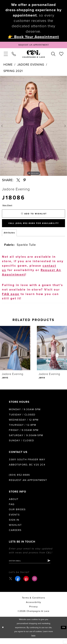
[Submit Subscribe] (56, 566)
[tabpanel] (33, 127)
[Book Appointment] (33, 45)
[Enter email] (33, 566)
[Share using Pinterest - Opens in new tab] (25, 181)
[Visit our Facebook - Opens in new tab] (18, 584)
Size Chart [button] (8, 207)
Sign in (14, 525)
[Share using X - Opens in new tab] (18, 181)
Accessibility (33, 608)
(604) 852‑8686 (19, 480)
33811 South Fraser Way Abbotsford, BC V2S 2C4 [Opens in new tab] (27, 467)
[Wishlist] (61, 55)
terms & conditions (34, 604)
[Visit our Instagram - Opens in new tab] (35, 584)
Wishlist (15, 530)
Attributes (9, 238)
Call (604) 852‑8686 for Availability (36, 228)
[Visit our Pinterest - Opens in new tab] (27, 584)
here (33, 641)
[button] (6, 55)
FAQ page (11, 299)
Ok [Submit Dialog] (63, 633)
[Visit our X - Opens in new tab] (11, 584)
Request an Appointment (28, 485)
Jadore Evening (31, 66)
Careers (15, 535)
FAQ (12, 509)
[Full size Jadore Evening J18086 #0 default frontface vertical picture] (33, 127)
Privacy (33, 612)
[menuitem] (6, 55)
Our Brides (17, 514)
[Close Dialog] (3, 633)
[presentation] (15, 353)
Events (14, 520)
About (14, 504)
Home (8, 66)
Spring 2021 (13, 72)
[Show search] (53, 55)
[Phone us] (14, 55)
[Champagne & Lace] (33, 55)
